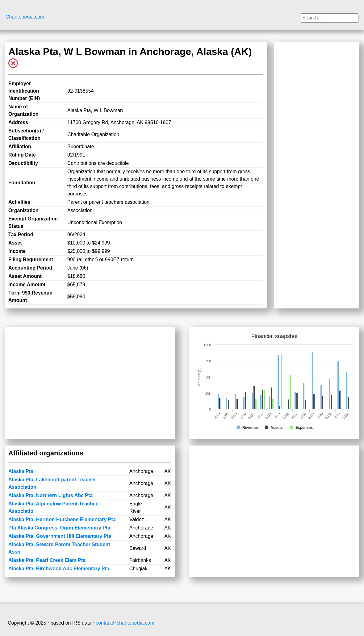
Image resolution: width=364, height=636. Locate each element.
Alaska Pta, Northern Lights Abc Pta (50, 495)
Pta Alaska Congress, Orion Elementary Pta (59, 528)
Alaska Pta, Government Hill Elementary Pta (60, 536)
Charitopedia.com (25, 17)
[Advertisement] (317, 138)
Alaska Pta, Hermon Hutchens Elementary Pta (62, 519)
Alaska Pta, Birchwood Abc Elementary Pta (59, 569)
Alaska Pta (21, 471)
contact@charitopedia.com (125, 623)
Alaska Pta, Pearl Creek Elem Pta (47, 560)
